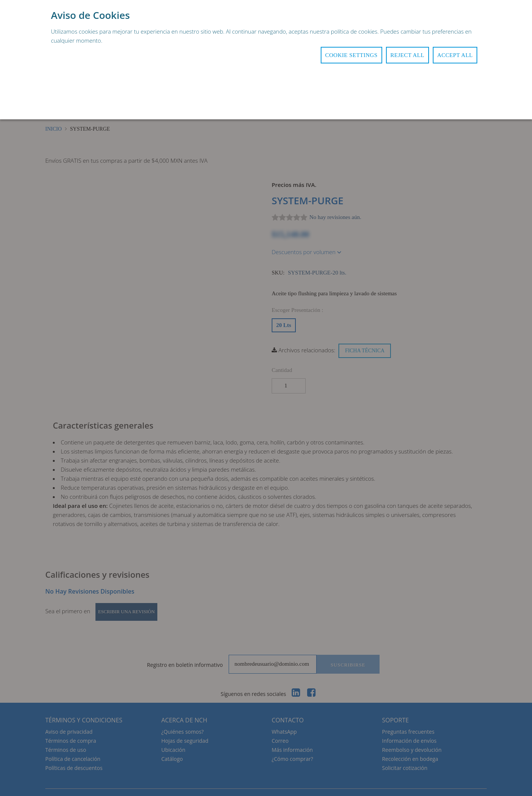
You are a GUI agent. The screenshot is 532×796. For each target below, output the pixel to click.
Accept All (455, 55)
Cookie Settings (351, 55)
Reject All (407, 55)
